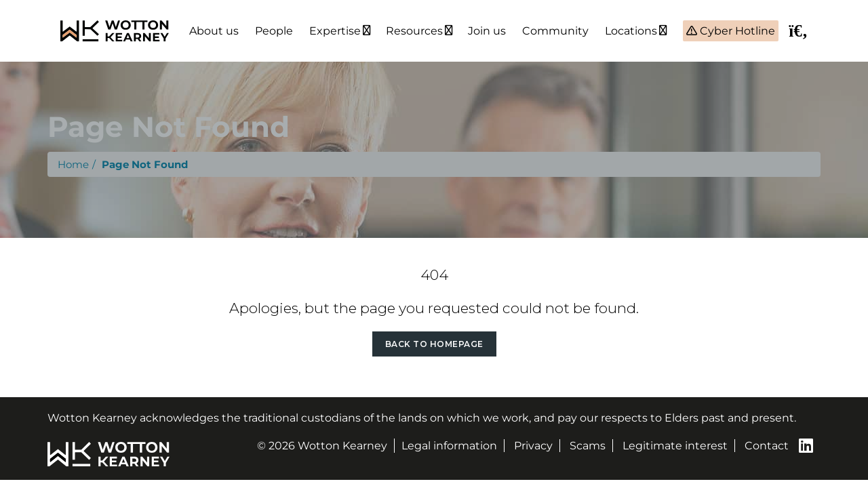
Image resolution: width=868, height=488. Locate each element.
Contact (767, 446)
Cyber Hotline (736, 31)
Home (73, 164)
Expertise (335, 31)
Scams (588, 446)
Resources (414, 31)
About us (214, 31)
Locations (631, 31)
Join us (487, 31)
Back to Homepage (434, 344)
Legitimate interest (675, 446)
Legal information (449, 446)
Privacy (533, 446)
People (274, 31)
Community (555, 31)
